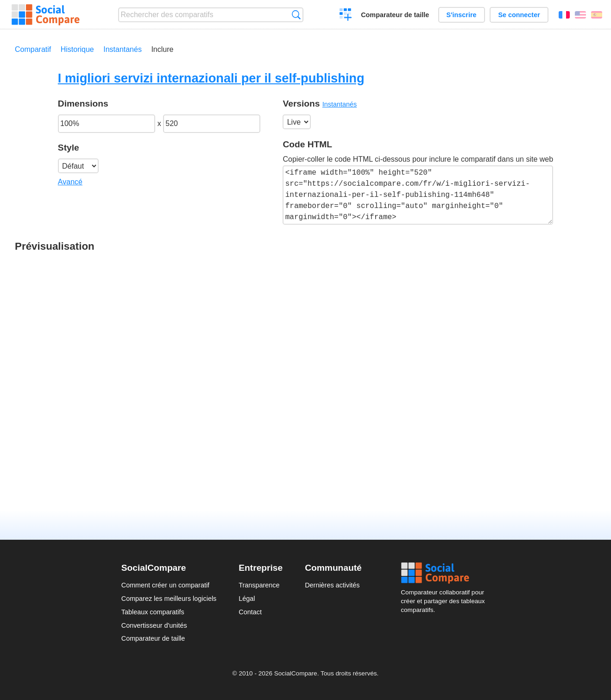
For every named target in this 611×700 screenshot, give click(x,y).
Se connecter (519, 15)
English (580, 15)
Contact (250, 612)
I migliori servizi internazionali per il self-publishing (211, 78)
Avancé (70, 182)
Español (597, 15)
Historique (77, 49)
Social (445, 573)
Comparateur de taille (395, 15)
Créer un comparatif (346, 16)
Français (564, 15)
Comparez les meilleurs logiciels (169, 599)
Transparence (259, 585)
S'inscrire (462, 15)
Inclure (162, 49)
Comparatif (33, 49)
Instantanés (123, 49)
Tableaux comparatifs (153, 612)
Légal (247, 599)
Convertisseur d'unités (154, 625)
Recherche (296, 15)
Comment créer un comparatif (165, 585)
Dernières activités (332, 585)
